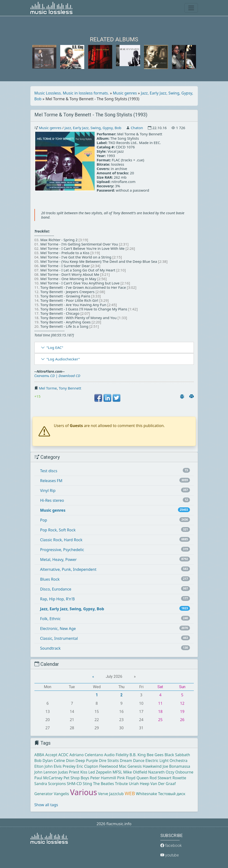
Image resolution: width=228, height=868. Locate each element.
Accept (51, 755)
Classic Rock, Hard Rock (61, 540)
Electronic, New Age (58, 629)
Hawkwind (152, 766)
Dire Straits (109, 761)
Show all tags (46, 805)
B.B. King (138, 755)
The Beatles (103, 784)
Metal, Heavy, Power (59, 560)
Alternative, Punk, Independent (68, 569)
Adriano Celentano (86, 755)
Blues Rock (50, 579)
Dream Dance (132, 761)
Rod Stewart (160, 778)
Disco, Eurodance (56, 589)
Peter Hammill (103, 778)
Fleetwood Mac (113, 766)
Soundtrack (50, 648)
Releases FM (51, 481)
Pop (44, 520)
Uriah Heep (139, 784)
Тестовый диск (172, 794)
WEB (130, 793)
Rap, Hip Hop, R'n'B (58, 599)
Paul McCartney (49, 778)
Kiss (84, 772)
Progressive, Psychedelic (62, 550)
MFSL (117, 772)
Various (84, 792)
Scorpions (57, 784)
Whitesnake (147, 794)
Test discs (49, 471)
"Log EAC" (55, 347)
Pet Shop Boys (76, 778)
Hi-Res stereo (52, 500)
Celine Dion (64, 761)
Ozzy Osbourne (179, 772)
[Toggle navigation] (191, 8)
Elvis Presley (65, 766)
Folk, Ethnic (50, 619)
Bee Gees (155, 755)
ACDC (63, 755)
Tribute (121, 784)
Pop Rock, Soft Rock (58, 530)
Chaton (137, 128)
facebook (171, 846)
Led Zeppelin (100, 772)
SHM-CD (74, 784)
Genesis (135, 766)
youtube (170, 855)
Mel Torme (48, 388)
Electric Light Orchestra (166, 761)
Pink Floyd (126, 778)
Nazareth (156, 772)
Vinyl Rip (48, 491)
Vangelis (62, 794)
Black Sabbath (177, 755)
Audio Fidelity (116, 755)
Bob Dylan (44, 761)
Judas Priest (69, 772)
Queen (143, 778)
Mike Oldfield (135, 772)
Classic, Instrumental (59, 638)
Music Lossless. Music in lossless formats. (72, 93)
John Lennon (46, 772)
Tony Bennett (70, 388)
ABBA (39, 755)
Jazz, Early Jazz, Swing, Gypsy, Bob (93, 128)
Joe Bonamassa (176, 766)
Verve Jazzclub (111, 794)
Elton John (44, 766)
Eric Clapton (87, 766)
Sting (87, 784)
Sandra (41, 784)
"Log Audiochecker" (63, 359)
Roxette (179, 778)
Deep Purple (87, 761)
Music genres (125, 93)
